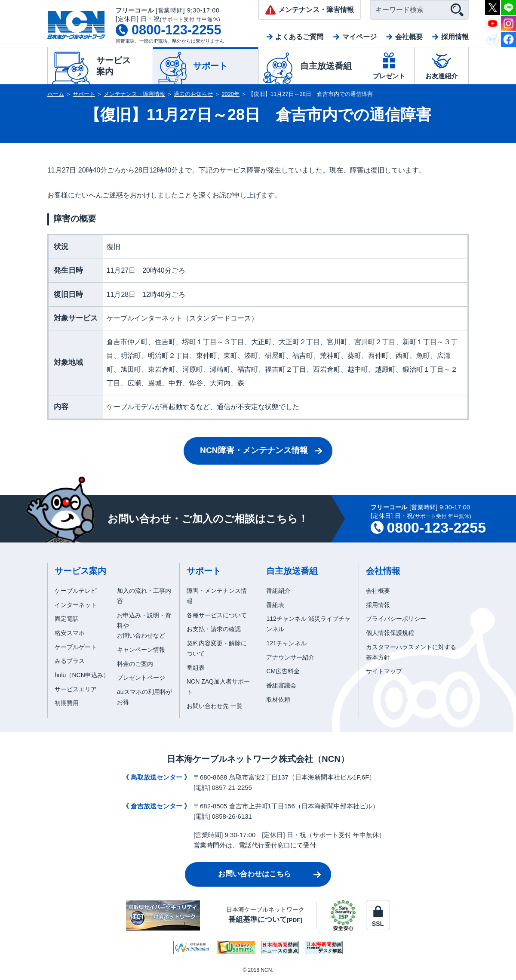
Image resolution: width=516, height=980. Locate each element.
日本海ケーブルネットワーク (265, 915)
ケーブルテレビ (76, 591)
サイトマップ (384, 671)
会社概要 (409, 37)
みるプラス (70, 661)
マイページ (359, 37)
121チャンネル (286, 643)
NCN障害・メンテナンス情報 (254, 450)
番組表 (196, 668)
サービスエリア (76, 689)
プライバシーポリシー (396, 619)
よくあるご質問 (299, 37)
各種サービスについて (217, 615)
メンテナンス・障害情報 (134, 94)
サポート (84, 94)
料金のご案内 (135, 664)
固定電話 (67, 619)
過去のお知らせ (193, 94)
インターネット (76, 605)
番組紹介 (278, 591)
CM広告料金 (283, 671)
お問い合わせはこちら (255, 874)
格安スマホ (70, 633)
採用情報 (455, 37)
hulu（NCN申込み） (82, 675)
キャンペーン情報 (141, 650)
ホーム (56, 94)
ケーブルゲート (76, 647)
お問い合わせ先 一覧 (215, 706)
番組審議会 (281, 685)
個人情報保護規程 (390, 633)
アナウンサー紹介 (290, 657)
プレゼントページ (141, 678)
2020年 (231, 94)
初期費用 (67, 703)
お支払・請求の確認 (214, 629)
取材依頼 (278, 700)
